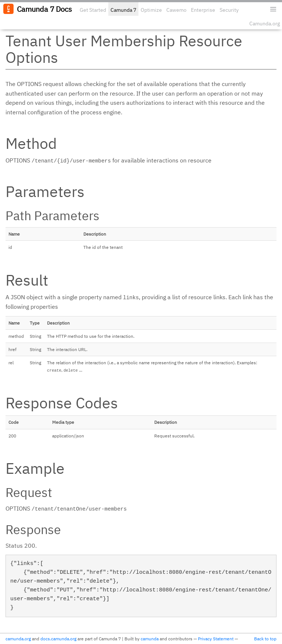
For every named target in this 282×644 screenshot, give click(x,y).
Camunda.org (265, 24)
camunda (150, 639)
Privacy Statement (216, 639)
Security (229, 10)
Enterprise (203, 10)
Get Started (93, 10)
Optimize (151, 10)
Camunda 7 (123, 10)
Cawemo (176, 10)
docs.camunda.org (58, 639)
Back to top (265, 639)
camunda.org (18, 639)
